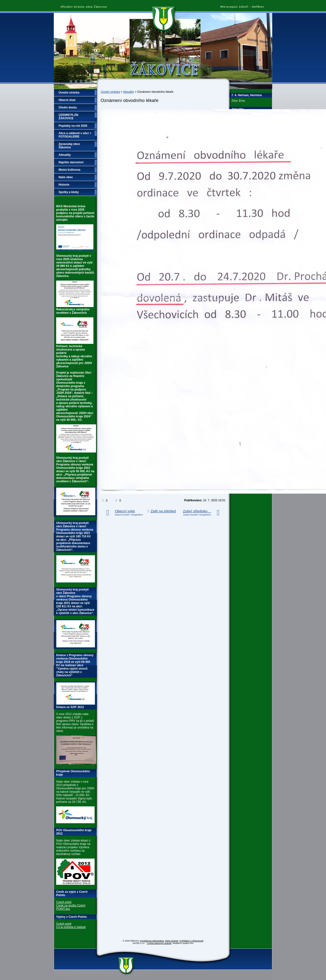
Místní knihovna (69, 170)
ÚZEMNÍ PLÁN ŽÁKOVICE (68, 117)
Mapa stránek (172, 941)
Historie (64, 185)
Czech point (64, 902)
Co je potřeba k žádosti (71, 927)
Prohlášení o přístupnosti (191, 941)
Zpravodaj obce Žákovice (69, 146)
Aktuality (129, 92)
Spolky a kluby (69, 192)
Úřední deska (68, 107)
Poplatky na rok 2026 (73, 126)
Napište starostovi (71, 162)
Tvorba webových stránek (159, 943)
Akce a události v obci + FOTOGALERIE (75, 135)
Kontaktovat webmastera (152, 941)
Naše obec (66, 177)
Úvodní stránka (110, 92)
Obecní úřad (67, 100)
